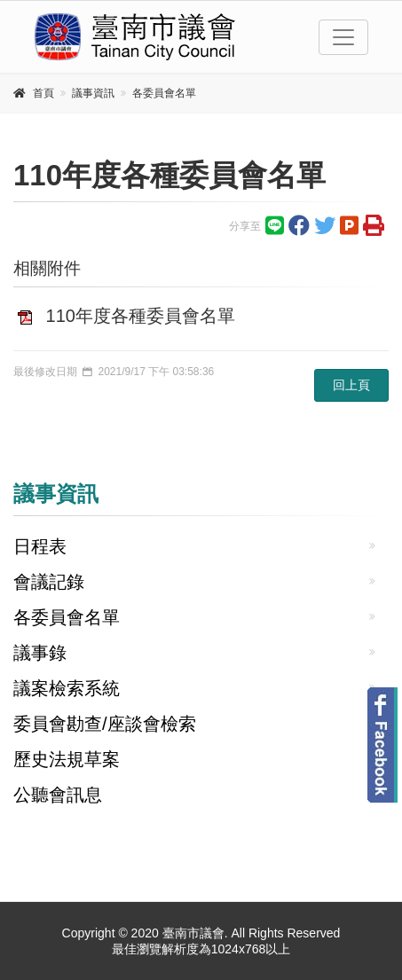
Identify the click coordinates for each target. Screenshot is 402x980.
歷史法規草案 (67, 759)
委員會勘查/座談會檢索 (105, 724)
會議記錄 (49, 582)
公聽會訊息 (58, 795)
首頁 (43, 93)
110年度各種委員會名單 (141, 316)
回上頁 (351, 385)
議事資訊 (93, 93)
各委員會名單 (164, 93)
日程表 (40, 546)
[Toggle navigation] (343, 37)
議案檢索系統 (67, 688)
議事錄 (40, 653)
